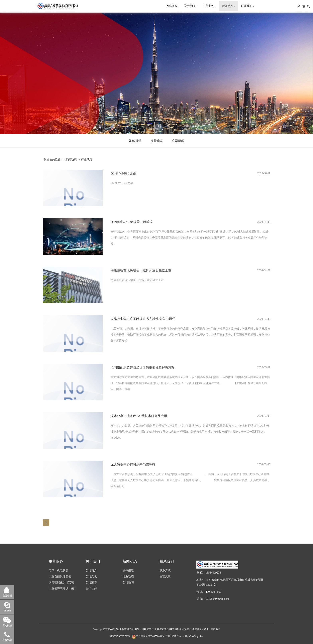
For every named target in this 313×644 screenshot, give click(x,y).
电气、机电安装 (58, 570)
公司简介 (91, 570)
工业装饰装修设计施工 (63, 588)
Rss (201, 636)
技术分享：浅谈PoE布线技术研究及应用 (139, 416)
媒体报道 (135, 141)
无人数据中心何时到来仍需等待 (133, 464)
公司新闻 (178, 141)
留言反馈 (165, 576)
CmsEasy (194, 636)
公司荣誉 (91, 582)
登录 (174, 636)
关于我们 (190, 6)
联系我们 (248, 6)
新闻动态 (229, 6)
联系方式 (165, 570)
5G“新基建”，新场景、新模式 (132, 222)
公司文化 (91, 576)
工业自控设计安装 (60, 576)
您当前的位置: (53, 160)
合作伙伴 (91, 588)
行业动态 (156, 141)
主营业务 (209, 6)
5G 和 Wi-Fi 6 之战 (123, 173)
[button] (299, 6)
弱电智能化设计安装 (61, 582)
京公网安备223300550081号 (148, 636)
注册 (168, 636)
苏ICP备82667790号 (120, 636)
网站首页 (172, 6)
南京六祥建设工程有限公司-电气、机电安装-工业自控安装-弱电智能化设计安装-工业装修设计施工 (157, 629)
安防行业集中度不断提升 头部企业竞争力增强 (143, 319)
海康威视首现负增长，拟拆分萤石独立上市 (141, 270)
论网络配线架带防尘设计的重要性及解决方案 (143, 367)
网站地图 (215, 629)
